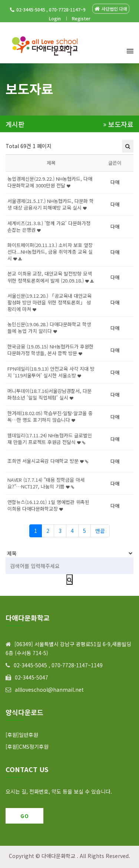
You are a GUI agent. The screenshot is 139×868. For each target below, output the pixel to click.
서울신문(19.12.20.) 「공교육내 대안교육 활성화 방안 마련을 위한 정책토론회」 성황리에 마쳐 (49, 302)
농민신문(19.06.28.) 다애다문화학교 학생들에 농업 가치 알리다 (49, 328)
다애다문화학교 (58, 856)
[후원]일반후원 (22, 735)
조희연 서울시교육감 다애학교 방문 (48, 461)
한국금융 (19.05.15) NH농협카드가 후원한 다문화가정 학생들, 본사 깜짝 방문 (50, 350)
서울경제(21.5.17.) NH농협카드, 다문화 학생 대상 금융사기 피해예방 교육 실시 (51, 204)
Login (55, 18)
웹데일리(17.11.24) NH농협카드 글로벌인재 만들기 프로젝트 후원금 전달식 (50, 439)
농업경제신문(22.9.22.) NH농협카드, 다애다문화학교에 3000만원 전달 (50, 182)
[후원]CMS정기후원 (27, 747)
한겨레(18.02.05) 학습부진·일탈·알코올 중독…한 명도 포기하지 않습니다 (50, 416)
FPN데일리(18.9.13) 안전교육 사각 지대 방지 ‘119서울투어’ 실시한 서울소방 (51, 372)
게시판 (15, 124)
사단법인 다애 (111, 9)
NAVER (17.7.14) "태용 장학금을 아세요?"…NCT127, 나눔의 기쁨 (46, 483)
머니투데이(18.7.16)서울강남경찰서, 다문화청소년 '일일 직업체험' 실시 (49, 394)
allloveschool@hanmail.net (49, 690)
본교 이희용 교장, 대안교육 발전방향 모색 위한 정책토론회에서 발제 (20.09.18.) (50, 277)
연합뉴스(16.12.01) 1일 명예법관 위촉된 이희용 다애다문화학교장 (48, 505)
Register (81, 18)
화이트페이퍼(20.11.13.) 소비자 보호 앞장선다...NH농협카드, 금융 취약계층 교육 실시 (50, 252)
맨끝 (100, 531)
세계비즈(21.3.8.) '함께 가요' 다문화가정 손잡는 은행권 (49, 226)
